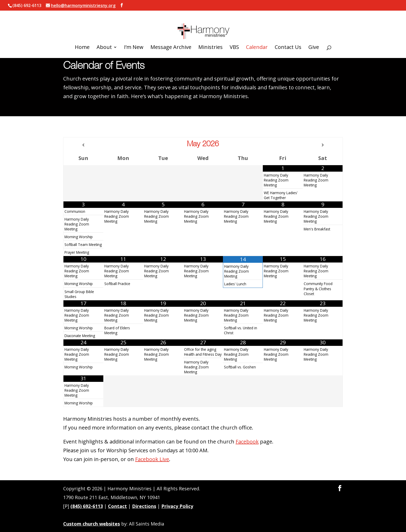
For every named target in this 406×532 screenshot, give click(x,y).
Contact (117, 506)
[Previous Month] (83, 145)
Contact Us (288, 38)
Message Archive (171, 38)
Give (314, 38)
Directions (144, 506)
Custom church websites (92, 524)
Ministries (211, 38)
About (104, 38)
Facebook (247, 442)
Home (82, 38)
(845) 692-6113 (87, 506)
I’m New (134, 38)
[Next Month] (323, 145)
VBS (234, 38)
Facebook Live (152, 459)
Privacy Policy (177, 506)
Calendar (257, 38)
